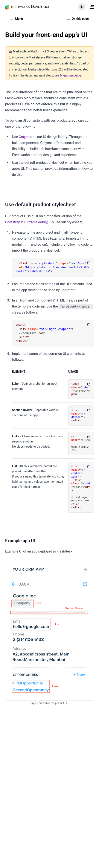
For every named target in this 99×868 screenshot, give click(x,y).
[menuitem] (92, 7)
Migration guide (70, 75)
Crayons (27, 137)
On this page (78, 19)
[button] (82, 7)
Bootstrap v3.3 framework (27, 222)
